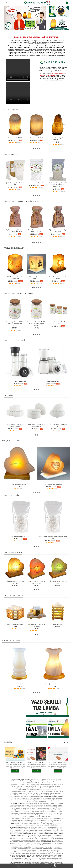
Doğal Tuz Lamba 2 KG (36, 138)
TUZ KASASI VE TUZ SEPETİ (14, 596)
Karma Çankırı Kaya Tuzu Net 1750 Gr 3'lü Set (58, 323)
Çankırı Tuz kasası (58, 624)
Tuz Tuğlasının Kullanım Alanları (58, 762)
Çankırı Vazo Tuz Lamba (19, 684)
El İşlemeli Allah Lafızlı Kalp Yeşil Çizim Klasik (15, 582)
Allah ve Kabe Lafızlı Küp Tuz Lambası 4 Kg (36, 278)
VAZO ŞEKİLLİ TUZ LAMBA (11, 641)
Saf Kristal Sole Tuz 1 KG (37, 183)
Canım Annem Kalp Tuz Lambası (54, 484)
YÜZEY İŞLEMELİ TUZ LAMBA (14, 248)
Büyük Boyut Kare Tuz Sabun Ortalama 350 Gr (15, 425)
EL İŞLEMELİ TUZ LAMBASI (13, 553)
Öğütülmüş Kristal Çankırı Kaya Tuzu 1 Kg (58, 231)
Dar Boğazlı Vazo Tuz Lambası (54, 684)
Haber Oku (15, 771)
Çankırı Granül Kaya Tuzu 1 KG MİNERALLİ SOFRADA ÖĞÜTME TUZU (58, 185)
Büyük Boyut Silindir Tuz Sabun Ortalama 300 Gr (36, 425)
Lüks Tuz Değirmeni (20, 381)
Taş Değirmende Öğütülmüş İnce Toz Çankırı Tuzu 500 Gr (15, 231)
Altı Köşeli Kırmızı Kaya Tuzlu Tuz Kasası (36, 625)
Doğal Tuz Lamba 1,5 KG (15, 138)
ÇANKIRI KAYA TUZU (11, 154)
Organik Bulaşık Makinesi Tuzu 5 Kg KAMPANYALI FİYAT (53, 537)
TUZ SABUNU (9, 396)
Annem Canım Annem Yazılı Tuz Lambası (58, 278)
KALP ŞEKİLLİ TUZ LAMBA (11, 441)
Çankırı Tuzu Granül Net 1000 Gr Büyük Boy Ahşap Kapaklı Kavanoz (36, 324)
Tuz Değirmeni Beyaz (53, 381)
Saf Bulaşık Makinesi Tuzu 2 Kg (20, 536)
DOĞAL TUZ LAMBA (11, 109)
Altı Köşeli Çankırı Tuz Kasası (15, 624)
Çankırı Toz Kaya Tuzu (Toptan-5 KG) (15, 184)
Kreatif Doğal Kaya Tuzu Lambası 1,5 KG (58, 139)
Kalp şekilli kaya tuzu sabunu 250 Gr (58, 425)
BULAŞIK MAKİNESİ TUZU (13, 495)
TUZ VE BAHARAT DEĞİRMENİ (15, 340)
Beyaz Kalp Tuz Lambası (19, 484)
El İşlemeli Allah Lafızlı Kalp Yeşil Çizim (58, 582)
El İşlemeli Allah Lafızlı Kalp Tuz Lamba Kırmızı (36, 582)
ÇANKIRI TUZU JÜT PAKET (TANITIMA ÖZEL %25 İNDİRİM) (24, 201)
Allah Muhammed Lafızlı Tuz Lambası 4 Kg (15, 278)
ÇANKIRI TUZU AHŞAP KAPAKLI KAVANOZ (19, 293)
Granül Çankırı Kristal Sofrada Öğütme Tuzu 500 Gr (36, 231)
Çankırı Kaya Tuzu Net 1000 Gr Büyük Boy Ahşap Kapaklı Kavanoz (15, 324)
